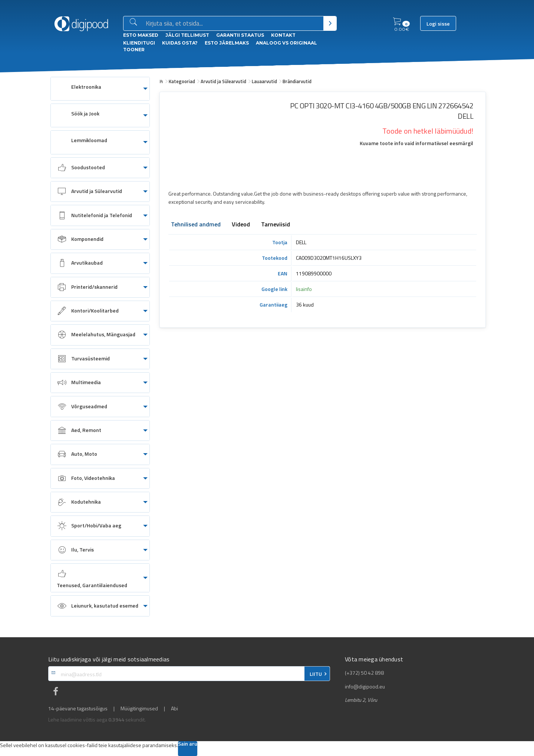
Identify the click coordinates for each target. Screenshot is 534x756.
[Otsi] (330, 23)
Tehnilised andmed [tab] (196, 225)
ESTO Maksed (141, 35)
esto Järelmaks (227, 43)
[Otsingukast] (233, 24)
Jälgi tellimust (187, 35)
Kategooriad (182, 81)
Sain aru (188, 744)
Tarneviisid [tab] (276, 225)
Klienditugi (139, 43)
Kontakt (283, 35)
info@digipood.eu (365, 687)
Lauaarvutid (264, 81)
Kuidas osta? (180, 43)
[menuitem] (100, 89)
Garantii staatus (240, 35)
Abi (174, 708)
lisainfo (304, 289)
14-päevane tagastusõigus (78, 708)
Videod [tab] (241, 225)
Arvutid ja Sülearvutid (223, 81)
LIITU (316, 674)
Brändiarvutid (297, 81)
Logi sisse (438, 24)
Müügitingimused (139, 708)
